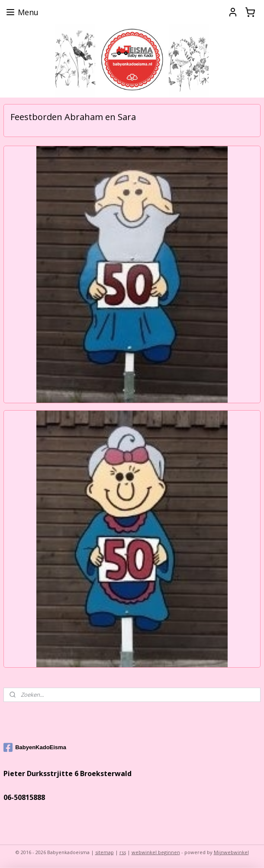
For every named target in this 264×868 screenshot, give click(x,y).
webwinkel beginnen (156, 852)
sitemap (105, 852)
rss (123, 852)
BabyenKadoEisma (35, 747)
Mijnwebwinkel (231, 852)
